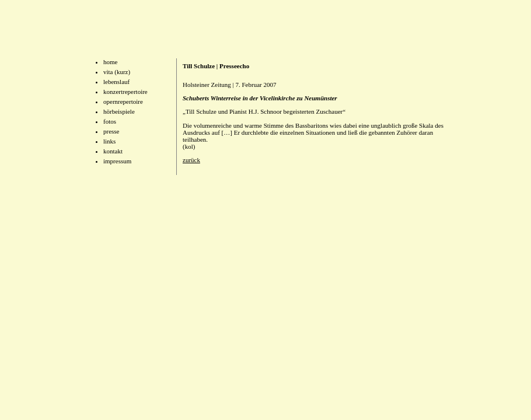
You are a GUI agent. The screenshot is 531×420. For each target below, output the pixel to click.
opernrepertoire (123, 101)
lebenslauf (116, 82)
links (109, 141)
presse (111, 131)
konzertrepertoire (125, 92)
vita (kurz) (117, 72)
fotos (110, 121)
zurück (191, 160)
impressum (117, 161)
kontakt (113, 151)
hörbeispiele (119, 111)
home (110, 62)
